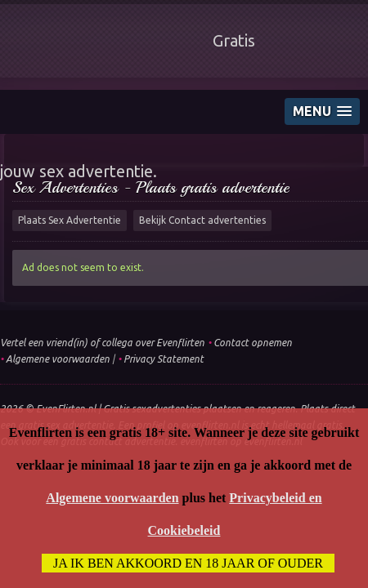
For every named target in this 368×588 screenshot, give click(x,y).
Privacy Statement (164, 359)
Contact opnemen (253, 343)
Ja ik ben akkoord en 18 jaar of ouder (188, 563)
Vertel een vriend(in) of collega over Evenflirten (102, 343)
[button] (322, 111)
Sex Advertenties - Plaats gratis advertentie (151, 187)
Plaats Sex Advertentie (70, 220)
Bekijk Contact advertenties (202, 220)
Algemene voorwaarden (58, 359)
